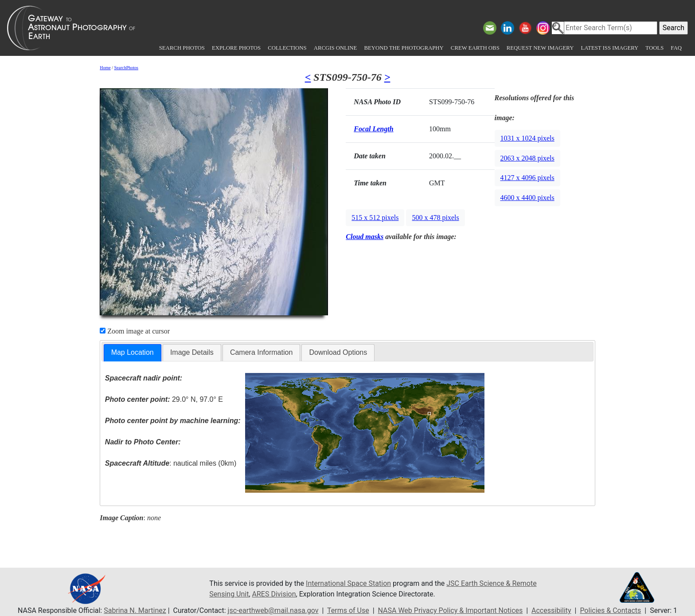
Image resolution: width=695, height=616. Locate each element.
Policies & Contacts (610, 610)
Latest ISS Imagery (609, 48)
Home (105, 68)
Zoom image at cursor (135, 331)
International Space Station (348, 583)
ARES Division (274, 594)
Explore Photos (236, 48)
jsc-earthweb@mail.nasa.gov (273, 610)
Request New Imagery (540, 48)
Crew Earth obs (475, 48)
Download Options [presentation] (338, 352)
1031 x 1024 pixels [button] (527, 138)
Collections (287, 48)
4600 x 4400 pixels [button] (527, 198)
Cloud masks (365, 237)
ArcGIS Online (336, 48)
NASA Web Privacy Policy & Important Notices (451, 610)
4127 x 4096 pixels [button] (527, 178)
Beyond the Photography (404, 48)
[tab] (133, 353)
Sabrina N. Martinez (135, 610)
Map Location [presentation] (133, 352)
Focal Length (373, 129)
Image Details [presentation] (192, 352)
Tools (654, 48)
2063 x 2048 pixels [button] (527, 158)
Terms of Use (348, 610)
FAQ (676, 48)
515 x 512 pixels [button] (375, 218)
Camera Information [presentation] (261, 352)
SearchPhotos (126, 68)
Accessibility (551, 610)
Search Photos (182, 48)
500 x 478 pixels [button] (435, 218)
